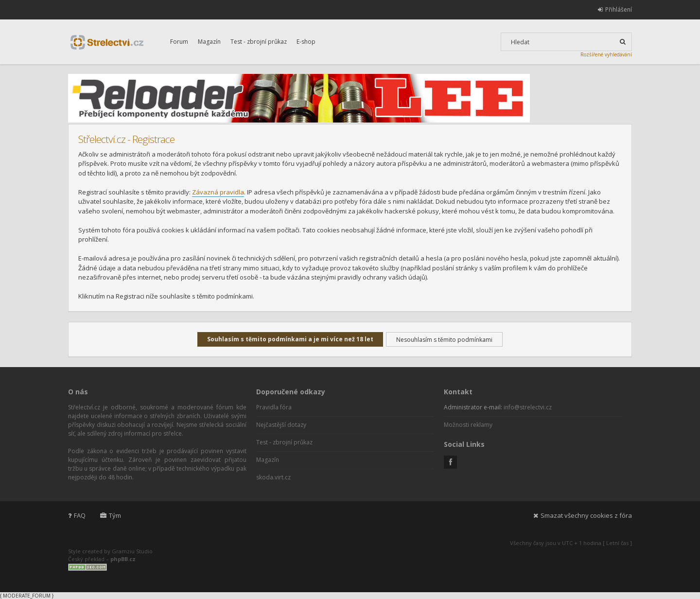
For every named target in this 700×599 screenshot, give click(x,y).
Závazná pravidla (218, 192)
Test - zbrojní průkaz (259, 42)
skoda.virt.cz (273, 477)
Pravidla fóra (274, 407)
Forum (179, 42)
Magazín (209, 42)
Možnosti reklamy (468, 425)
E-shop (306, 42)
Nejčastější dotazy (281, 425)
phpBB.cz (123, 559)
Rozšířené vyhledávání (606, 54)
